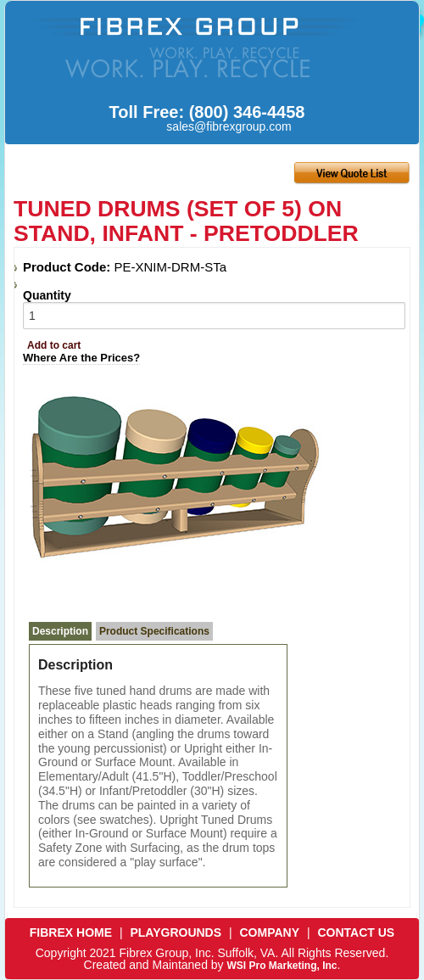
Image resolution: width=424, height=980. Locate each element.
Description (60, 631)
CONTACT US (356, 932)
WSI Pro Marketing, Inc (282, 966)
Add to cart (54, 345)
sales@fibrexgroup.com (229, 126)
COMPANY (270, 932)
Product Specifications (154, 631)
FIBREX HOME (71, 932)
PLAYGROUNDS (176, 932)
